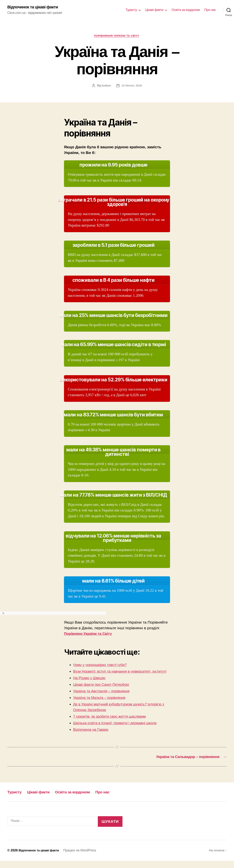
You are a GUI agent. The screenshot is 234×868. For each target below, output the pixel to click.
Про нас (210, 10)
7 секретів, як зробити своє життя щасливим (113, 723)
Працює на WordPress (82, 858)
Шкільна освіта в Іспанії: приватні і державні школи (118, 729)
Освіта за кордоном (186, 10)
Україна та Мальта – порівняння (101, 704)
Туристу (131, 10)
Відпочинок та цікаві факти (35, 7)
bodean (106, 86)
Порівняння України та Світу (117, 36)
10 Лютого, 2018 (132, 86)
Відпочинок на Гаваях (92, 736)
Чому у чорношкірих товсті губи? (102, 666)
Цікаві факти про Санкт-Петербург (104, 691)
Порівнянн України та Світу (90, 634)
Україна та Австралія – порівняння (104, 698)
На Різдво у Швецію (91, 684)
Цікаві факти (154, 10)
